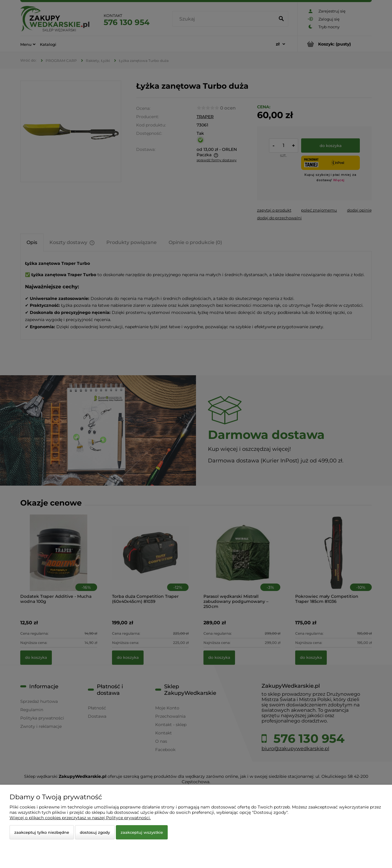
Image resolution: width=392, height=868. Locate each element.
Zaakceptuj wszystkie (142, 832)
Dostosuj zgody (95, 832)
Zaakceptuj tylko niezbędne (42, 832)
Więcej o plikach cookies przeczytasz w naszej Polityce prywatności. (80, 818)
